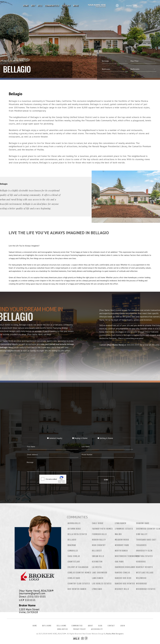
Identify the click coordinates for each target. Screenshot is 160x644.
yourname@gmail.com (32, 593)
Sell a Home (61, 626)
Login (123, 626)
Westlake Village (145, 573)
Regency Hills (122, 589)
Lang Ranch (98, 578)
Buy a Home (47, 626)
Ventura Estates (144, 556)
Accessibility (97, 629)
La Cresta (97, 567)
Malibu (118, 534)
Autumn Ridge (74, 529)
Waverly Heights (144, 567)
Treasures (141, 545)
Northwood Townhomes (127, 556)
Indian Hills (98, 556)
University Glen (144, 551)
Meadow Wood (122, 540)
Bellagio (72, 540)
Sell (40, 6)
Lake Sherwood (100, 573)
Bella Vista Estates (77, 534)
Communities (52, 6)
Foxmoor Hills (99, 534)
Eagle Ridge (98, 523)
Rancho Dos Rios (123, 578)
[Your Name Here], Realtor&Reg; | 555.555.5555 (97, 6)
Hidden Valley (99, 540)
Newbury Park (122, 545)
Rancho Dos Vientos (125, 584)
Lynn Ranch (121, 523)
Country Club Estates (79, 584)
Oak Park (119, 562)
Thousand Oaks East (146, 540)
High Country (99, 545)
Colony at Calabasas (78, 567)
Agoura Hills (74, 523)
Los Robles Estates (102, 584)
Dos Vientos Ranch (77, 589)
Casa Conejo (74, 556)
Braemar (72, 545)
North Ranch (121, 551)
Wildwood (141, 578)
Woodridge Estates (146, 589)
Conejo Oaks (74, 578)
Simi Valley (142, 534)
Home (26, 6)
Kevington (97, 562)
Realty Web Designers (115, 634)
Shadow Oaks (143, 523)
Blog (100, 626)
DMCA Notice (62, 629)
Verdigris (141, 562)
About (91, 626)
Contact (66, 6)
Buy (33, 6)
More (76, 6)
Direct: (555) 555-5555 (32, 597)
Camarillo (73, 551)
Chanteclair (74, 562)
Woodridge (142, 584)
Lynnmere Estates (124, 529)
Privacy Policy (79, 629)
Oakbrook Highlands (125, 567)
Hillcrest (97, 551)
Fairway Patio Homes (102, 529)
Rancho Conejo (122, 573)
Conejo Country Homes (79, 573)
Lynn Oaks (97, 589)
